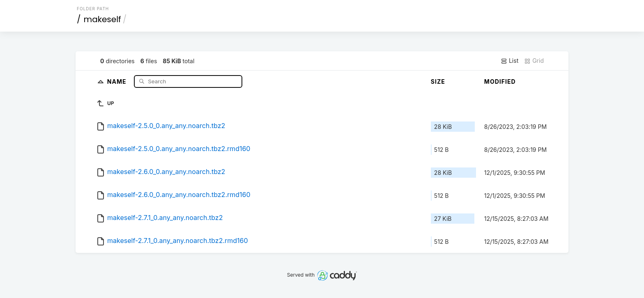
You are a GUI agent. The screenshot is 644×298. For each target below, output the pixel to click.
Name (118, 81)
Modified (500, 81)
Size (438, 81)
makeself (102, 19)
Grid (534, 61)
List (509, 61)
